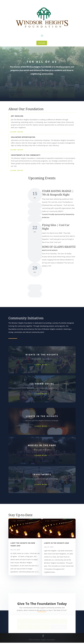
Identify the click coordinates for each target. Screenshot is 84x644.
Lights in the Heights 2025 (57, 543)
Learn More (17, 132)
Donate (42, 43)
